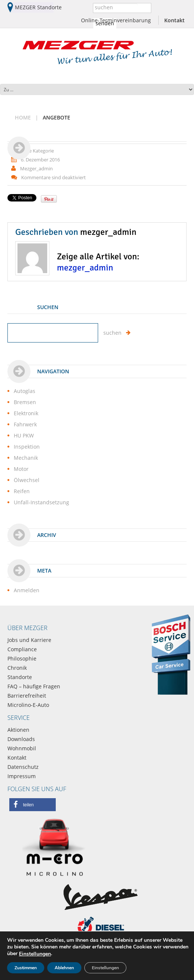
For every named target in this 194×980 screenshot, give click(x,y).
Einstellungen (35, 954)
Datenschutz (23, 767)
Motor (21, 469)
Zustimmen (26, 968)
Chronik (17, 668)
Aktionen (18, 730)
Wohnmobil (22, 748)
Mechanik (26, 458)
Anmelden (27, 590)
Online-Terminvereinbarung (116, 20)
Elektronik (26, 413)
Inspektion (27, 447)
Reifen (22, 491)
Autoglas (25, 391)
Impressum (22, 776)
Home (23, 117)
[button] (33, 805)
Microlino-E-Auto (28, 705)
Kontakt (174, 20)
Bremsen (25, 402)
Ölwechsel (27, 480)
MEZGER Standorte (38, 7)
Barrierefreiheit (27, 696)
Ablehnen (64, 968)
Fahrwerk (25, 424)
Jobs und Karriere (29, 640)
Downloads (21, 739)
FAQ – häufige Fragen (34, 686)
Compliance (22, 649)
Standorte (20, 677)
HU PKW (24, 435)
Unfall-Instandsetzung (41, 502)
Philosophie (22, 658)
